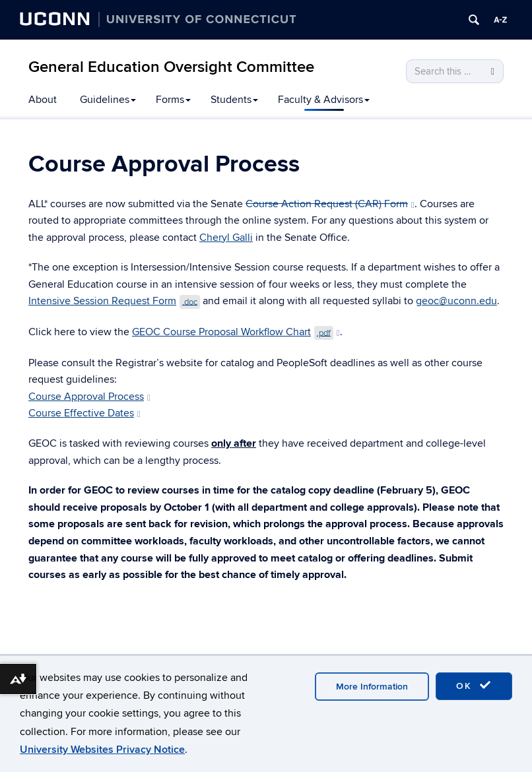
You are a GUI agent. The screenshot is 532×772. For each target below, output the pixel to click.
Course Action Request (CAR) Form (330, 204)
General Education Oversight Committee (171, 67)
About (43, 100)
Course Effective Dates (84, 413)
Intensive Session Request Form (114, 301)
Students (234, 100)
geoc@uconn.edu (456, 301)
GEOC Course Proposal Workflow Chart (236, 332)
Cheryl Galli (226, 238)
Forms (173, 100)
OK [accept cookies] (474, 686)
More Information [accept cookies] (372, 687)
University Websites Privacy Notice (102, 750)
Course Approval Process (89, 397)
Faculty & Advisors (324, 100)
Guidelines (108, 100)
